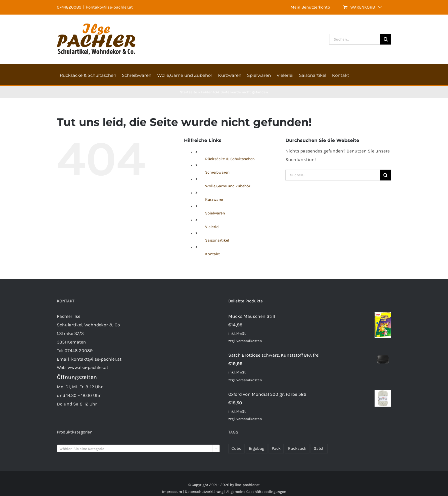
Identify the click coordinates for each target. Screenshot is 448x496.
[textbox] (138, 449)
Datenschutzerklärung (204, 492)
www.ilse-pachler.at (88, 367)
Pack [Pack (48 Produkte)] (276, 448)
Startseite (189, 92)
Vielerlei (212, 227)
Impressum (172, 492)
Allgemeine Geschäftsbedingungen (256, 492)
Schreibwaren (217, 172)
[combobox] (138, 449)
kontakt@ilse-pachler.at (109, 7)
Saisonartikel (217, 240)
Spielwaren (215, 213)
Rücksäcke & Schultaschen (230, 159)
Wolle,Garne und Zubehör (228, 186)
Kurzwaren (215, 199)
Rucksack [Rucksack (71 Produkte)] (297, 448)
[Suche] (386, 39)
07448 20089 (79, 351)
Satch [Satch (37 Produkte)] (319, 448)
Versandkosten (249, 341)
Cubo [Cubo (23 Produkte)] (236, 448)
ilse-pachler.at (247, 485)
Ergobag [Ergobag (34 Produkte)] (257, 448)
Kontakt (212, 254)
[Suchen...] (355, 39)
